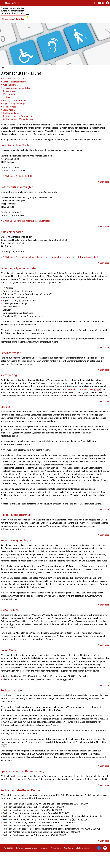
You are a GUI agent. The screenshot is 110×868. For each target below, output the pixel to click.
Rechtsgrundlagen (11, 113)
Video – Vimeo (9, 107)
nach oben (104, 182)
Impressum (44, 848)
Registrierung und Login (14, 104)
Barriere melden (99, 3)
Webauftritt (47, 125)
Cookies (6, 97)
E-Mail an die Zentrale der (17, 176)
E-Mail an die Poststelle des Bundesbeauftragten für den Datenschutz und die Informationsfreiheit (50, 257)
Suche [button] (18, 3)
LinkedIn (99, 848)
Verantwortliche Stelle (14, 78)
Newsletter (69, 848)
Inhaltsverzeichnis (83, 848)
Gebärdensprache (103, 3)
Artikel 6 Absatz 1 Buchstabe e (83, 389)
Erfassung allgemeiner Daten (17, 88)
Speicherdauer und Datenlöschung (19, 116)
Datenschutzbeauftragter (15, 82)
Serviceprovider (10, 91)
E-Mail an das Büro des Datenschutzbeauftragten (27, 221)
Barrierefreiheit (93, 131)
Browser (87, 273)
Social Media (9, 110)
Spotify (105, 848)
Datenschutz (3, 67)
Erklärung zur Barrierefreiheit (94, 3)
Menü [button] (8, 3)
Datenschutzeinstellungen (26, 848)
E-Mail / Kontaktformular (15, 100)
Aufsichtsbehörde (11, 85)
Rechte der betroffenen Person (18, 119)
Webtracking (9, 94)
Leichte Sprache (107, 3)
